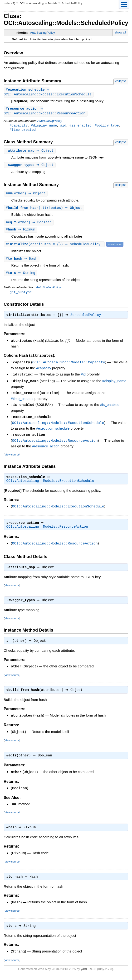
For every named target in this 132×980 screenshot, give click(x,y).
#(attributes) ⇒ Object (45, 210)
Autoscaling (36, 3)
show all (120, 32)
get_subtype (21, 295)
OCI (22, 3)
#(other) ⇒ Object (26, 195)
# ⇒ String (21, 276)
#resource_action (46, 448)
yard (84, 973)
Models (53, 3)
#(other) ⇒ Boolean (29, 225)
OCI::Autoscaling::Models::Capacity (69, 366)
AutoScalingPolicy (43, 33)
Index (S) (10, 3)
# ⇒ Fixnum (21, 232)
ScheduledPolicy (87, 319)
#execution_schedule (53, 430)
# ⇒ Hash (22, 262)
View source (12, 456)
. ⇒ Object (30, 152)
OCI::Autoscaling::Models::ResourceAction (55, 442)
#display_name (44, 126)
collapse (121, 81)
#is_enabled (81, 126)
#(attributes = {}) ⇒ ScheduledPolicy (55, 247)
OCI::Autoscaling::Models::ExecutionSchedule (58, 425)
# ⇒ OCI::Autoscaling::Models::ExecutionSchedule (48, 92)
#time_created (23, 131)
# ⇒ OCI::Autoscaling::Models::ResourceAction (45, 112)
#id (63, 126)
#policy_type (107, 126)
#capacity (19, 126)
